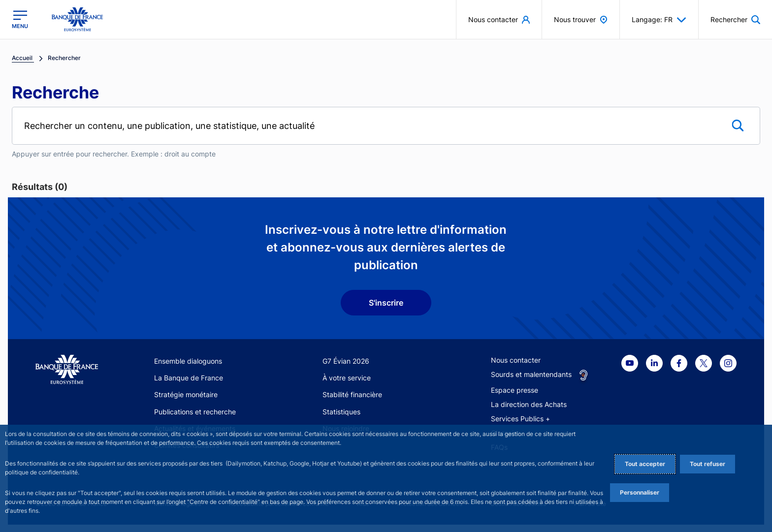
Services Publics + (520, 419)
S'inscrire (386, 303)
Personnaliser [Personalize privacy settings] (640, 492)
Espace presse (515, 390)
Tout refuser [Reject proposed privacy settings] (708, 464)
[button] (735, 19)
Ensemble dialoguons (188, 361)
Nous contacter (516, 360)
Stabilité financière (352, 394)
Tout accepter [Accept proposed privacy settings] (645, 464)
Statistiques (341, 412)
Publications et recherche (195, 412)
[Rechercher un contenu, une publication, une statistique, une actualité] (386, 126)
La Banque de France (189, 378)
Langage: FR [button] (659, 20)
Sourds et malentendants (531, 374)
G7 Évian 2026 (346, 361)
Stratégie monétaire (186, 394)
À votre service (347, 378)
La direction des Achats (529, 404)
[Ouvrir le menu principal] (20, 19)
